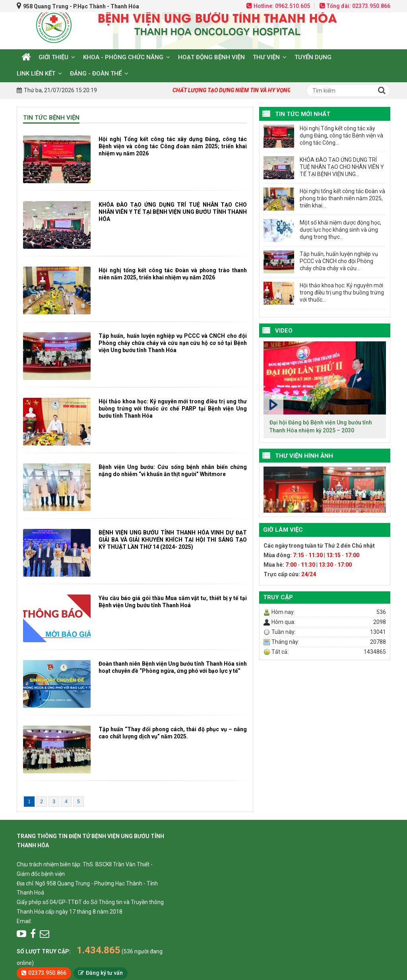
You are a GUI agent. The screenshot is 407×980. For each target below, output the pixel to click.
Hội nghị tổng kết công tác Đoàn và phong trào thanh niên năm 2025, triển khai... (342, 198)
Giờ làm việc (283, 530)
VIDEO (284, 331)
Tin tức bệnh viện (51, 118)
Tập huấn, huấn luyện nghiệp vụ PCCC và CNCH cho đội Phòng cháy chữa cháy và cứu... (339, 261)
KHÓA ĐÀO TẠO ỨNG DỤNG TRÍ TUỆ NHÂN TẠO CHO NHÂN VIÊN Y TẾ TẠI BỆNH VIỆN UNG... (342, 167)
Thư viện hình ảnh (304, 456)
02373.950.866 (47, 973)
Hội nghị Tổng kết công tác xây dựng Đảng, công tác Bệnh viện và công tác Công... (341, 136)
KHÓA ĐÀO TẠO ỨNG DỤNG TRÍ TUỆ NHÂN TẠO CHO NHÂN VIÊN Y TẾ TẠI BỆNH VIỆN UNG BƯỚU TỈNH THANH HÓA (173, 212)
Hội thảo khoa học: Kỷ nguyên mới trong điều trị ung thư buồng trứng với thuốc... (342, 292)
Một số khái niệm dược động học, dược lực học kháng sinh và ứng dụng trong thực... (340, 230)
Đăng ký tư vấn (104, 973)
